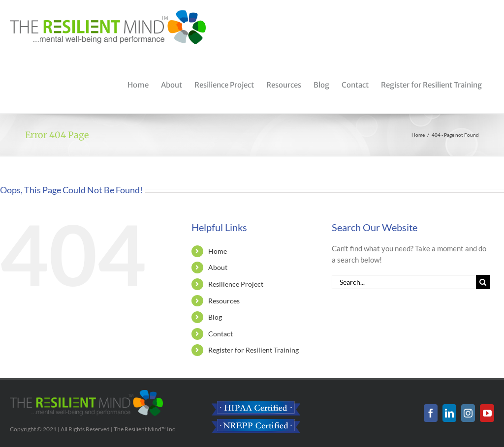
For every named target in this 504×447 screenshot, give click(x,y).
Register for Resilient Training (253, 350)
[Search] (483, 282)
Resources (224, 301)
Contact (220, 334)
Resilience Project (236, 284)
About (218, 267)
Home (218, 251)
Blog (215, 317)
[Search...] (404, 282)
